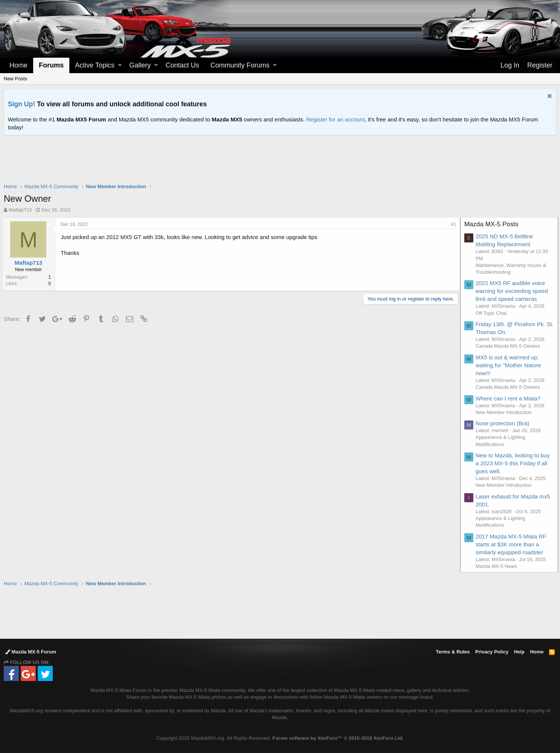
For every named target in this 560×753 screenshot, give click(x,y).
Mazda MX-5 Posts (493, 224)
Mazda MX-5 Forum (31, 652)
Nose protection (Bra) (504, 423)
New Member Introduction (506, 412)
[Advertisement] (280, 156)
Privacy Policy (492, 652)
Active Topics (95, 65)
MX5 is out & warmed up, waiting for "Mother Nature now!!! (510, 365)
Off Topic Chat (493, 313)
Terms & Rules (453, 652)
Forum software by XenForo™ (338, 738)
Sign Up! (21, 104)
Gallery (140, 65)
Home (18, 65)
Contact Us (182, 65)
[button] (120, 65)
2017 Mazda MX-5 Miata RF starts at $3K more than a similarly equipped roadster (513, 544)
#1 (452, 224)
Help (519, 652)
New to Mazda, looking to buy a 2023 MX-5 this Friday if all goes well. (515, 463)
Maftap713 (20, 210)
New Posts (15, 79)
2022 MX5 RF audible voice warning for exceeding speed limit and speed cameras (514, 291)
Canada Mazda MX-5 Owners (510, 346)
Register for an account (336, 119)
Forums (51, 65)
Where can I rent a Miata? (510, 398)
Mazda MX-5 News (498, 566)
